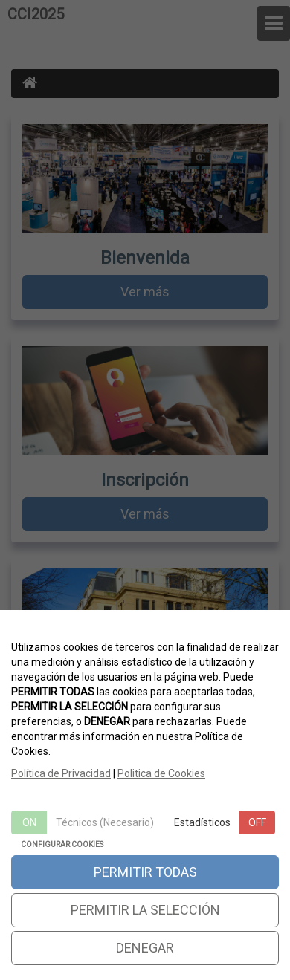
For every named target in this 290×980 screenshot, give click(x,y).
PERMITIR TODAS (145, 872)
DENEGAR (145, 948)
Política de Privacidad (61, 773)
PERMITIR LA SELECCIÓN (145, 910)
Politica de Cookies (161, 773)
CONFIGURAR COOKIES (62, 844)
